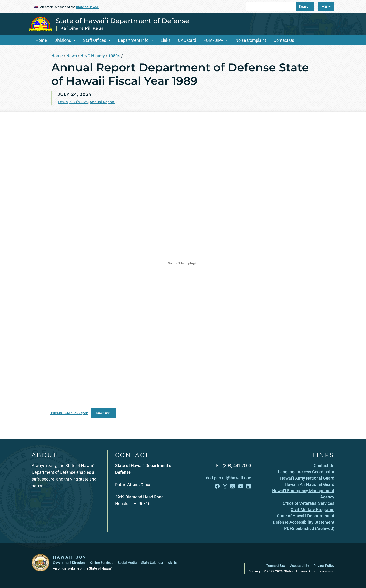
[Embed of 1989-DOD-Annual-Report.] (183, 263)
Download (103, 413)
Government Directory (69, 563)
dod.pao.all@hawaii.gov (228, 478)
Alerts (172, 563)
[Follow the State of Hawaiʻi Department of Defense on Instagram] (225, 486)
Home (41, 40)
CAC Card (187, 40)
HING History (93, 56)
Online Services (102, 563)
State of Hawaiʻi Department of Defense (123, 21)
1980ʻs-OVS (79, 102)
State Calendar (152, 563)
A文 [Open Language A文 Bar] (326, 7)
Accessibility (300, 566)
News (72, 56)
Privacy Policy (324, 566)
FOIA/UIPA (213, 40)
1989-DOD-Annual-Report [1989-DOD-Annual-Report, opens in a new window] (69, 413)
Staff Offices (95, 40)
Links (165, 40)
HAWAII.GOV (70, 557)
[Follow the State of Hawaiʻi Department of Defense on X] (233, 486)
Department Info (133, 40)
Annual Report (102, 102)
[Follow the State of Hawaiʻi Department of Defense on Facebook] (217, 486)
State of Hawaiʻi (88, 7)
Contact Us (284, 40)
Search (305, 7)
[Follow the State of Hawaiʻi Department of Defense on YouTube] (241, 486)
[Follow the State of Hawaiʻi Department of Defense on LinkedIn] (249, 486)
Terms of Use (276, 566)
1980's (114, 56)
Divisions (63, 40)
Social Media (127, 563)
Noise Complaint (251, 40)
